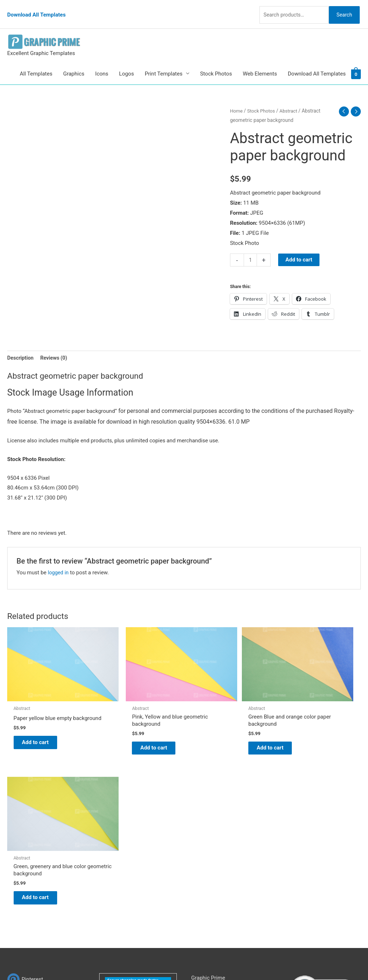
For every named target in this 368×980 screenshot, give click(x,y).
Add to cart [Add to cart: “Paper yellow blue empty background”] (42, 720)
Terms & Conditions (215, 872)
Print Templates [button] (164, 63)
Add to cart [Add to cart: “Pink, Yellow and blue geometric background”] (132, 720)
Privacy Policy (208, 862)
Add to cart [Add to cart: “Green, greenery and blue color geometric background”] (312, 720)
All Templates (36, 63)
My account (205, 842)
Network (249, 960)
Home (237, 100)
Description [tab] (21, 348)
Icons (102, 63)
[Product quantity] (251, 250)
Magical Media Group (318, 960)
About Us (202, 822)
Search (342, 9)
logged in (59, 563)
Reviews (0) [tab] (56, 348)
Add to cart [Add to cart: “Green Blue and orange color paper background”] (222, 720)
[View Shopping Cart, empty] (356, 63)
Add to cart (300, 250)
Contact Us (204, 852)
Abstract (291, 100)
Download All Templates (36, 9)
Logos (126, 63)
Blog (197, 812)
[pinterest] (25, 804)
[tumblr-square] (23, 818)
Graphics (74, 63)
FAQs (197, 832)
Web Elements (260, 63)
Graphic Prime (208, 802)
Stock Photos (216, 63)
